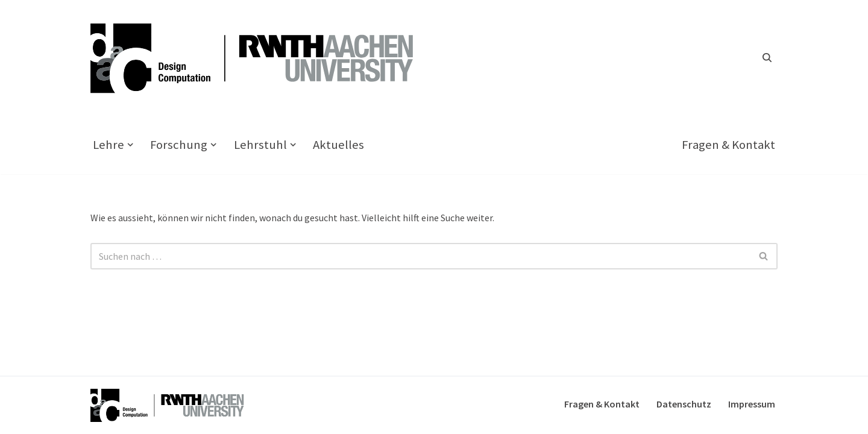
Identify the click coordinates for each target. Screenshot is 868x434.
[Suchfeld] (767, 58)
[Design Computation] (259, 58)
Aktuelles (338, 145)
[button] (130, 145)
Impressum (752, 404)
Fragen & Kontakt (728, 145)
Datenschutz (684, 404)
